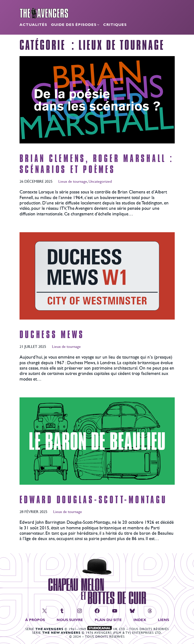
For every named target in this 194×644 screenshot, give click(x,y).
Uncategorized (100, 181)
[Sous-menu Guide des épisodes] (98, 25)
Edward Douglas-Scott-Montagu (93, 500)
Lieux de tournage (73, 181)
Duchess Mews (52, 335)
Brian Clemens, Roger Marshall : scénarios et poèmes (97, 164)
